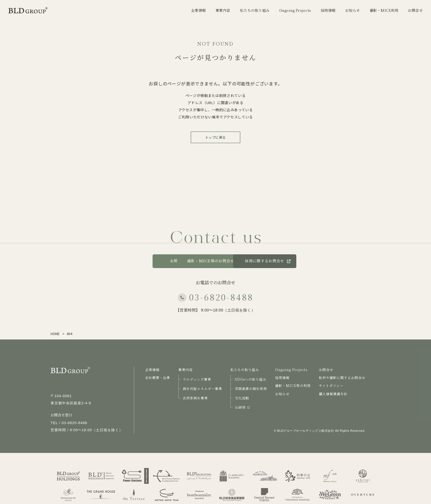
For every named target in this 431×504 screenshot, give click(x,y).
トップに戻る (216, 137)
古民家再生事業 (195, 398)
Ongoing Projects (291, 370)
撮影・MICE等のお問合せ (215, 261)
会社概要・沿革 (158, 378)
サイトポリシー (331, 385)
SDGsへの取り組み (251, 379)
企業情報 (152, 370)
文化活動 (242, 398)
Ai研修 (242, 407)
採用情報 (282, 378)
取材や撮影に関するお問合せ (342, 378)
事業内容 (186, 370)
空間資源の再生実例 (251, 389)
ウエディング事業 (197, 379)
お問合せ (130, 261)
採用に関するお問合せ (309, 261)
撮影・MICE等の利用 (293, 385)
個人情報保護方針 (333, 394)
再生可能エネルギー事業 (202, 389)
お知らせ (282, 394)
